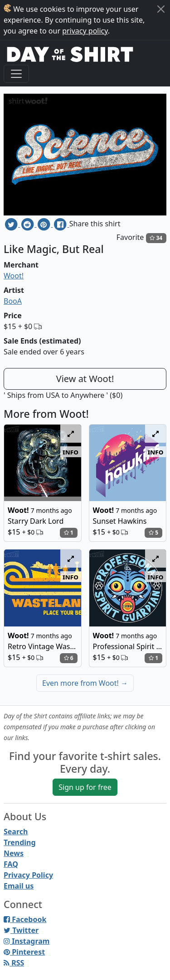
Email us (19, 886)
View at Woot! (85, 379)
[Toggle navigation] (16, 74)
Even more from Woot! (85, 683)
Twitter (21, 930)
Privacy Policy (28, 875)
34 (156, 238)
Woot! (14, 276)
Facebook (25, 919)
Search (16, 832)
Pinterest (24, 952)
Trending (20, 842)
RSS (14, 963)
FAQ (11, 864)
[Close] (161, 9)
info (70, 452)
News (14, 853)
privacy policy (85, 31)
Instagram (27, 941)
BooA (13, 301)
